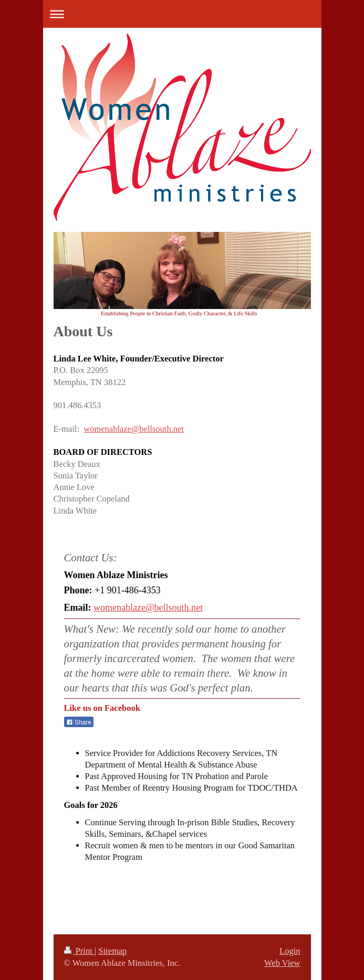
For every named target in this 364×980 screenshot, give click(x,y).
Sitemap (112, 951)
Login (290, 951)
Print (79, 951)
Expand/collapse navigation (182, 14)
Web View (282, 963)
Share (79, 722)
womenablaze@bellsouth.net (134, 429)
